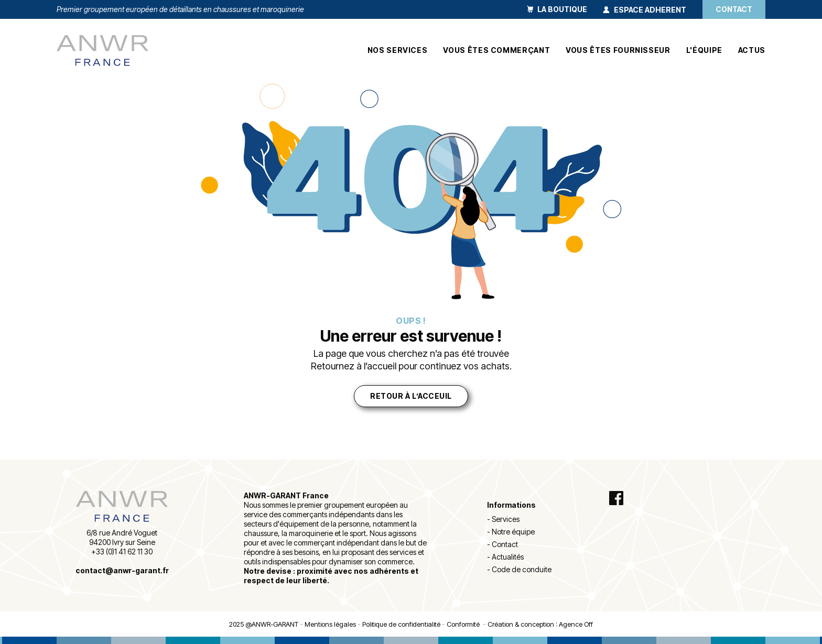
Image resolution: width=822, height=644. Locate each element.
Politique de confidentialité (401, 624)
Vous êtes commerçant (496, 50)
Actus (752, 50)
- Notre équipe (511, 532)
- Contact (502, 544)
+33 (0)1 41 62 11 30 (122, 552)
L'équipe (704, 50)
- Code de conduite (519, 569)
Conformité (465, 624)
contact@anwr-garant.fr (122, 570)
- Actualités (505, 557)
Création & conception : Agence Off (540, 624)
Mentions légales (330, 624)
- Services (503, 519)
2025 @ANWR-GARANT (264, 624)
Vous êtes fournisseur (618, 50)
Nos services (398, 50)
